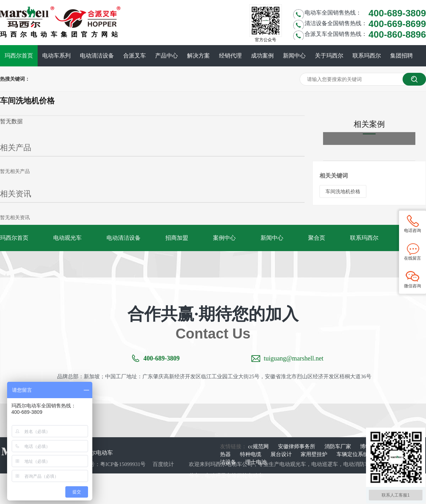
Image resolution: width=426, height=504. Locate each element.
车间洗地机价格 (343, 191)
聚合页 (317, 238)
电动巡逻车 (325, 464)
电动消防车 (357, 464)
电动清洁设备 (97, 56)
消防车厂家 (338, 446)
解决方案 (198, 56)
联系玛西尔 (367, 56)
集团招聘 (402, 56)
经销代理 (230, 56)
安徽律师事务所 (297, 446)
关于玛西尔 (329, 56)
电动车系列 (56, 56)
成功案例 (262, 56)
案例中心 (224, 238)
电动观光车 (67, 238)
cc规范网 (259, 446)
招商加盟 (177, 238)
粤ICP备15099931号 (123, 464)
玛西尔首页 (19, 56)
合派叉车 (135, 56)
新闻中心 (294, 56)
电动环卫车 (218, 476)
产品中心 (166, 56)
